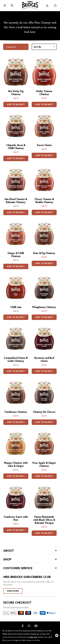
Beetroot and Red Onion (44, 359)
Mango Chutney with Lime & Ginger (16, 464)
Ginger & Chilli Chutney (16, 255)
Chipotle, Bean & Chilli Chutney (16, 147)
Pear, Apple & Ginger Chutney (44, 464)
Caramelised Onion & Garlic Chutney (16, 359)
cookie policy (33, 637)
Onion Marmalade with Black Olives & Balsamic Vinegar (44, 520)
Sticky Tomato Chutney (44, 93)
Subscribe (13, 591)
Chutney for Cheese (44, 412)
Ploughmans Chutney (44, 307)
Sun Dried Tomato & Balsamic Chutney (16, 201)
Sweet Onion (44, 145)
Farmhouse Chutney (16, 412)
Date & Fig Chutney (44, 253)
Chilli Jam (16, 307)
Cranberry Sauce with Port (16, 518)
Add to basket (16, 104)
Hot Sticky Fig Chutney (16, 93)
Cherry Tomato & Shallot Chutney (44, 201)
